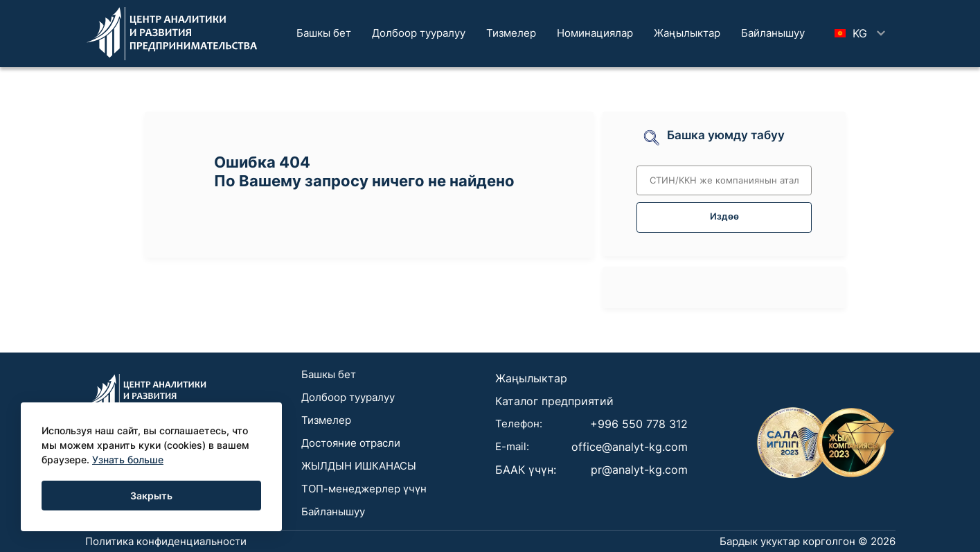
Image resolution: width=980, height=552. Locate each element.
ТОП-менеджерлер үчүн (364, 489)
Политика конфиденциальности (166, 541)
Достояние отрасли (351, 443)
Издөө (724, 216)
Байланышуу (773, 33)
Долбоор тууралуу (419, 33)
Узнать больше (128, 460)
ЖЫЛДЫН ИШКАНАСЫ (359, 466)
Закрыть (151, 496)
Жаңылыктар (687, 33)
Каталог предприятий (554, 401)
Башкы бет (324, 33)
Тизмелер (511, 33)
